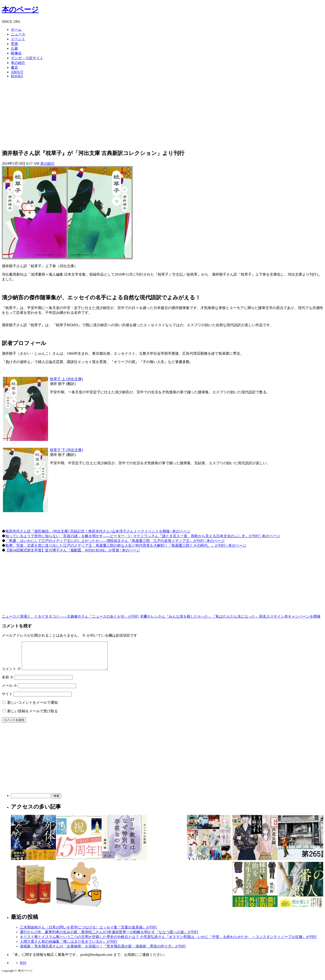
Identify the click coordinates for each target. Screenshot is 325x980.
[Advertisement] (162, 113)
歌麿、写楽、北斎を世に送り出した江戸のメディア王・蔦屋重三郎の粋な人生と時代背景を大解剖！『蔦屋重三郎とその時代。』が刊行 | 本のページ (126, 545)
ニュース (18, 34)
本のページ (20, 9)
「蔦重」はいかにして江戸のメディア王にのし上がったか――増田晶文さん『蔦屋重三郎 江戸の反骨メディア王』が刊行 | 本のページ (115, 541)
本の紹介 (18, 63)
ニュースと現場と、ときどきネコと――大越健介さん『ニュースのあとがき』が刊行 (70, 616)
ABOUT (17, 72)
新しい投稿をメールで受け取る (32, 716)
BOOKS (17, 76)
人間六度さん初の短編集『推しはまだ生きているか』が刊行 (69, 947)
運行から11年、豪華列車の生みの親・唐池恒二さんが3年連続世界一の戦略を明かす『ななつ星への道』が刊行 (109, 937)
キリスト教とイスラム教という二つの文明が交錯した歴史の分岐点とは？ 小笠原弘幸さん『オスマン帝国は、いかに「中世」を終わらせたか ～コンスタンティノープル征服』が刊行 (168, 942)
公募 (14, 48)
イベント (18, 39)
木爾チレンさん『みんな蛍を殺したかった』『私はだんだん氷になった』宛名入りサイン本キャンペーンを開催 (230, 616)
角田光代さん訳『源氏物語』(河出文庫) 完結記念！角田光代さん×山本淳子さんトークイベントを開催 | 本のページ (98, 531)
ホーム (16, 29)
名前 (8, 683)
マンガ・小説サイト (27, 58)
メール (9, 691)
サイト (7, 699)
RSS (23, 968)
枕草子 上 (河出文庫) (66, 379)
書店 (14, 67)
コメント (11, 674)
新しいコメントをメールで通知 (32, 708)
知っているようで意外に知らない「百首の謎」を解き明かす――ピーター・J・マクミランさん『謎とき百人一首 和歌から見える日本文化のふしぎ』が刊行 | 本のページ (143, 536)
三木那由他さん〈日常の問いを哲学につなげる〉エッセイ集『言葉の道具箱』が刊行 (88, 933)
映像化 (16, 53)
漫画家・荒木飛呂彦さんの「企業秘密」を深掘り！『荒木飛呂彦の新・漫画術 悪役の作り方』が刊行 (103, 952)
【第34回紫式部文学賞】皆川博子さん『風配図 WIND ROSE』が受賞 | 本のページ (73, 550)
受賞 (14, 44)
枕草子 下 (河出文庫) (66, 450)
